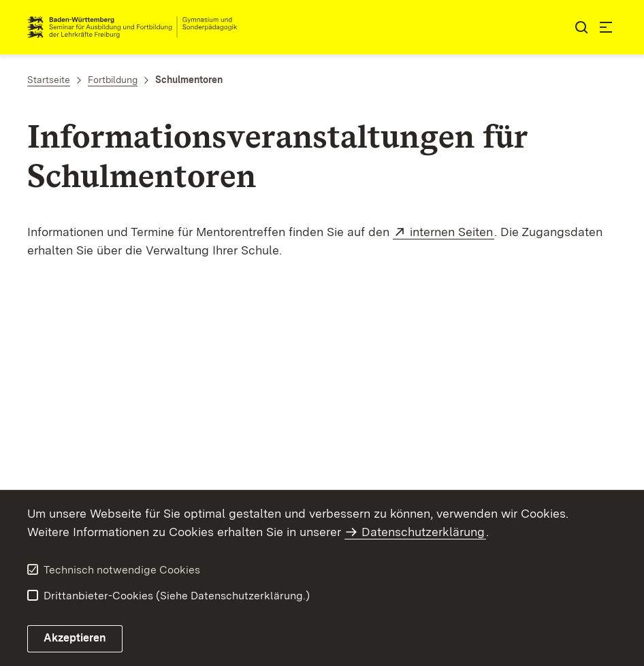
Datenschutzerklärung (423, 532)
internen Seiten (452, 232)
